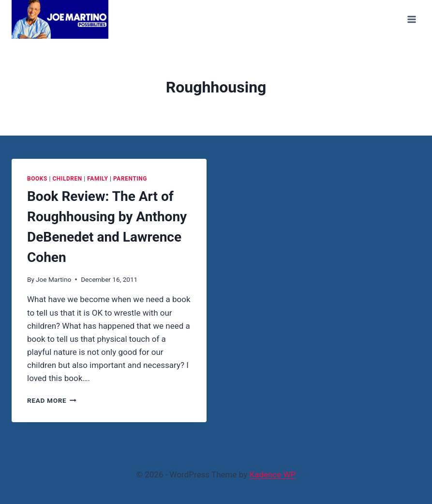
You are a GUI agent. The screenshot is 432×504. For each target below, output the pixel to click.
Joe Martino (53, 279)
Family (97, 179)
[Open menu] (411, 19)
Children (67, 179)
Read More (52, 400)
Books (37, 179)
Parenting (130, 179)
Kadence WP (272, 474)
